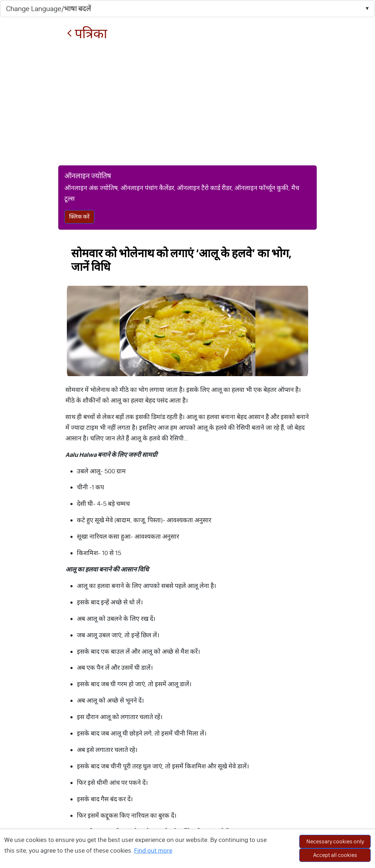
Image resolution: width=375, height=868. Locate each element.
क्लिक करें (79, 217)
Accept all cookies (335, 855)
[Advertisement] (187, 103)
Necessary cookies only (335, 841)
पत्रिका (87, 34)
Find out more (153, 850)
